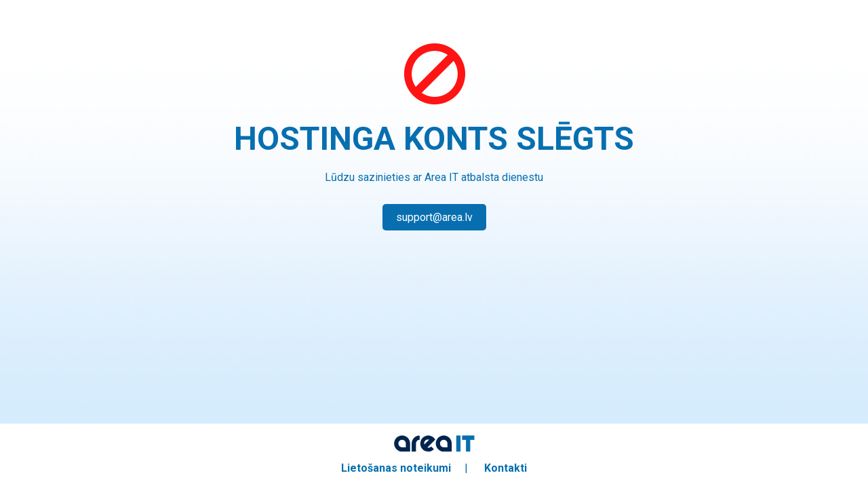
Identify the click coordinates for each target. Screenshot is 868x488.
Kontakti (506, 468)
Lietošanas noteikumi (396, 468)
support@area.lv (434, 217)
